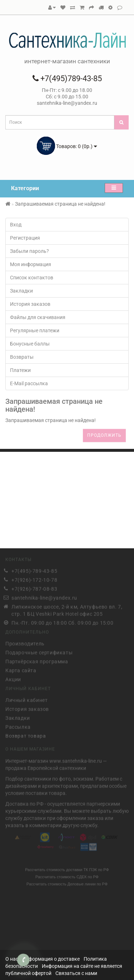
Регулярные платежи (35, 330)
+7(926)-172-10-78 (34, 579)
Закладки (21, 291)
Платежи (20, 370)
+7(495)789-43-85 (67, 79)
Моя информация (31, 264)
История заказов (30, 304)
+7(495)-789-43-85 (34, 570)
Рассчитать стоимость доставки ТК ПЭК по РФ (67, 868)
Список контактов (32, 278)
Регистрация (25, 238)
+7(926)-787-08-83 (34, 588)
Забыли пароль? (29, 251)
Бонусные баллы (30, 344)
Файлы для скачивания (38, 317)
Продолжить (104, 435)
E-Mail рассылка (29, 383)
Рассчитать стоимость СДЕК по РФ (67, 875)
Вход (16, 225)
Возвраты (22, 357)
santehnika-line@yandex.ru (44, 597)
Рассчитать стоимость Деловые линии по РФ (67, 882)
